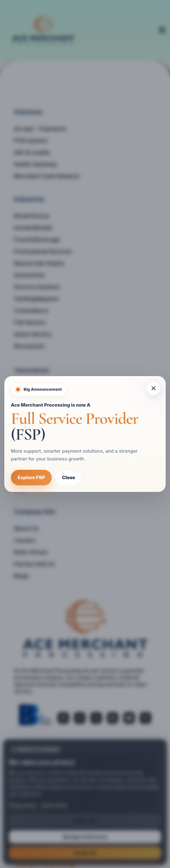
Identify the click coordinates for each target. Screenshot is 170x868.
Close (69, 477)
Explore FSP (31, 477)
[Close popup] (154, 388)
